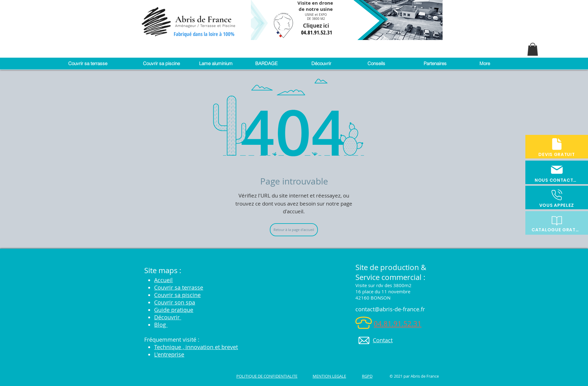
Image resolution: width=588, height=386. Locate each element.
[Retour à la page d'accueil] (294, 230)
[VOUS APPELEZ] (557, 197)
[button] (533, 49)
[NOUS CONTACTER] (557, 172)
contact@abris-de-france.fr (390, 309)
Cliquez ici (317, 26)
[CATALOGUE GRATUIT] (557, 223)
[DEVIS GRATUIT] (557, 147)
